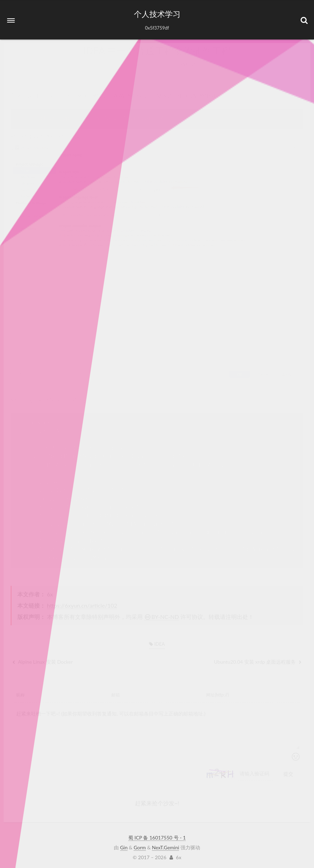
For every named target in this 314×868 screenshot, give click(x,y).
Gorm (140, 846)
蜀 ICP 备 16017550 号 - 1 (157, 836)
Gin (124, 846)
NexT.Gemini (165, 846)
